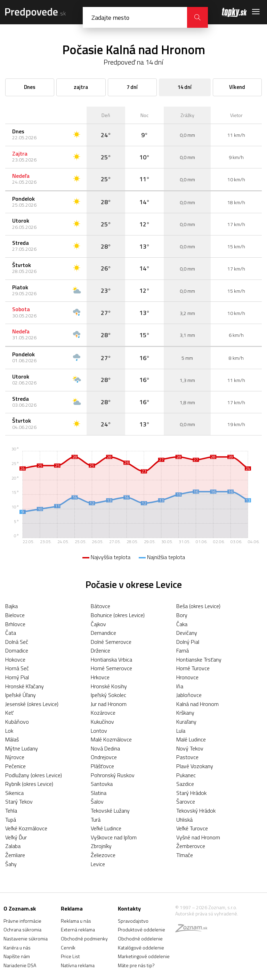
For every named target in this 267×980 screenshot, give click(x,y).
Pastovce (187, 757)
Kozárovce (103, 713)
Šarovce (186, 802)
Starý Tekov (19, 802)
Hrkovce (100, 677)
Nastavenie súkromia (26, 939)
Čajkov (98, 624)
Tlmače (185, 855)
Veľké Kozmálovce (26, 828)
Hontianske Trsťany (199, 659)
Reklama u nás (76, 921)
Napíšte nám (17, 956)
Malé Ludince (191, 739)
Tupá (11, 820)
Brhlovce (15, 624)
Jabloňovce (189, 695)
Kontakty (129, 908)
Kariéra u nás (17, 948)
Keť (9, 713)
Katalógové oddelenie (141, 948)
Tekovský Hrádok (196, 811)
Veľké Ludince (106, 828)
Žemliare (15, 855)
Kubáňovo (17, 722)
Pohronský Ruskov (113, 775)
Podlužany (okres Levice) (34, 775)
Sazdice (185, 784)
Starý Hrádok (191, 793)
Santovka (102, 784)
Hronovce (187, 677)
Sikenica (14, 793)
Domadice (17, 650)
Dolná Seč (17, 642)
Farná (183, 650)
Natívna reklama (78, 965)
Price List (70, 956)
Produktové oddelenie (141, 929)
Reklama (72, 908)
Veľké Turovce (192, 828)
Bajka (11, 606)
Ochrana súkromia (22, 929)
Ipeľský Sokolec (108, 695)
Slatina (99, 793)
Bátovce (100, 606)
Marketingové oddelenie (144, 956)
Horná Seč (17, 668)
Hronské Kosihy (109, 686)
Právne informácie (22, 921)
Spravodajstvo (133, 921)
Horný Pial (17, 677)
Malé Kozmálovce (111, 739)
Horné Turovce (193, 668)
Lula (181, 731)
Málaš (12, 739)
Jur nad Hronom (109, 704)
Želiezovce (103, 855)
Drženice (100, 650)
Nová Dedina (105, 748)
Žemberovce (191, 846)
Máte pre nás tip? (136, 965)
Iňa (180, 686)
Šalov (97, 802)
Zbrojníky (101, 846)
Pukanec (186, 775)
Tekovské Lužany (110, 811)
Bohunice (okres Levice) (118, 615)
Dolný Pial (188, 642)
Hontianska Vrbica (111, 659)
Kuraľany (186, 722)
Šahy (11, 864)
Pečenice (15, 766)
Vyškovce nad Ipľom (114, 837)
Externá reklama (78, 929)
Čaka (182, 624)
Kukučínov (102, 722)
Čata (11, 633)
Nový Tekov (190, 748)
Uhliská (184, 820)
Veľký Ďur (16, 837)
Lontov (99, 731)
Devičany (187, 633)
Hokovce (15, 659)
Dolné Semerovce (111, 642)
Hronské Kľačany (25, 686)
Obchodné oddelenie (140, 939)
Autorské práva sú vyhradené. (207, 913)
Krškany (185, 713)
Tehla (11, 811)
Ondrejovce (104, 757)
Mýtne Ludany (22, 748)
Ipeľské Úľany (21, 695)
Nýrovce (15, 757)
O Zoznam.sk (20, 908)
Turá (96, 820)
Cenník (68, 948)
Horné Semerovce (111, 668)
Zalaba (13, 846)
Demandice (103, 633)
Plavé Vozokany (195, 766)
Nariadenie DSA (20, 965)
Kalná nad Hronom (197, 704)
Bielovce (15, 615)
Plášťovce (102, 766)
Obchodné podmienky (84, 939)
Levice (98, 864)
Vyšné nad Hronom (198, 837)
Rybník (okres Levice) (29, 784)
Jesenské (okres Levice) (32, 704)
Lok (9, 731)
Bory (182, 615)
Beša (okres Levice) (198, 606)
